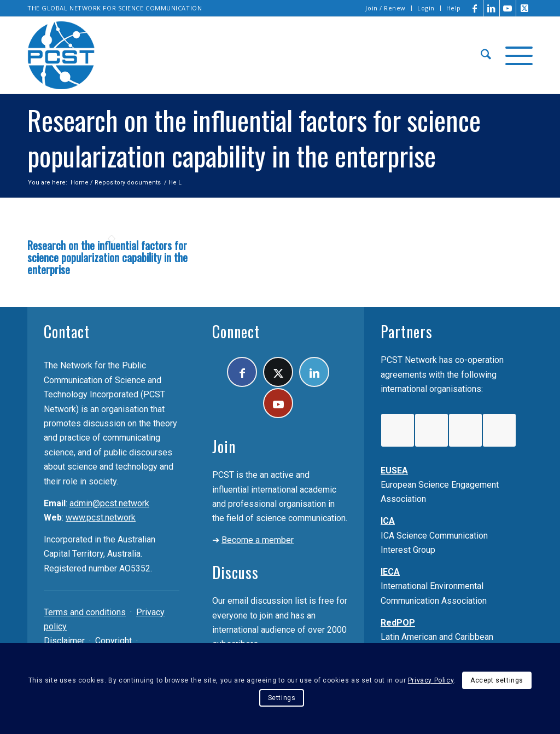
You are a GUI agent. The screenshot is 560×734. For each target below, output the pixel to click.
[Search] (486, 55)
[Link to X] (524, 8)
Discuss (235, 572)
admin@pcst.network (109, 503)
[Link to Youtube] (508, 8)
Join (224, 446)
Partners (407, 331)
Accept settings (497, 680)
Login (426, 8)
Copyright (113, 641)
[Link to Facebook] (475, 8)
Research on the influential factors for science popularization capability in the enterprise (107, 257)
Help (454, 8)
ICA (388, 521)
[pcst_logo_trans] (61, 55)
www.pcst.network (101, 518)
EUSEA (394, 470)
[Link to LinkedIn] (491, 8)
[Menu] (515, 55)
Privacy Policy (431, 680)
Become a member (258, 540)
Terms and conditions (85, 612)
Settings (282, 698)
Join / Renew (386, 8)
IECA (390, 572)
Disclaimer (64, 641)
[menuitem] (386, 8)
